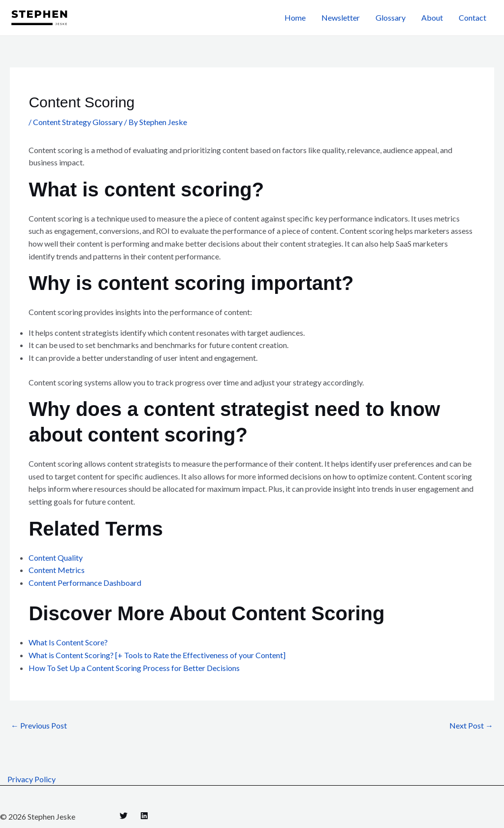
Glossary (391, 17)
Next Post (471, 725)
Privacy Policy (31, 779)
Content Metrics (57, 570)
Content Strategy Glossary (78, 122)
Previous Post (39, 725)
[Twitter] (124, 816)
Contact (472, 17)
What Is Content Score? (68, 642)
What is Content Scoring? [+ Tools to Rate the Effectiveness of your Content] (157, 655)
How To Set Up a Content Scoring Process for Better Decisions (134, 668)
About (432, 17)
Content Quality (56, 557)
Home (295, 17)
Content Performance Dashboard (85, 583)
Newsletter (341, 17)
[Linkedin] (144, 816)
